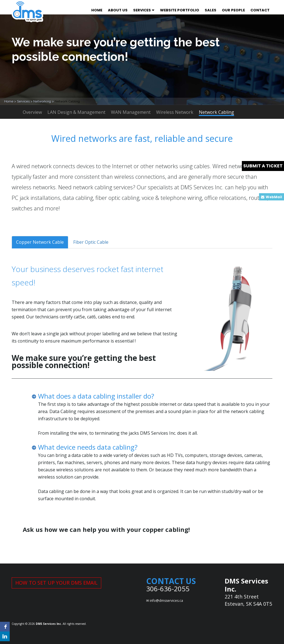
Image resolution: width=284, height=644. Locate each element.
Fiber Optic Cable (91, 242)
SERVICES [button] (144, 10)
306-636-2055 (168, 589)
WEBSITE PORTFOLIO (180, 10)
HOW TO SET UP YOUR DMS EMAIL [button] (56, 583)
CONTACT (260, 10)
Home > (11, 101)
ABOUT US (118, 10)
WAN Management (131, 112)
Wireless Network (175, 112)
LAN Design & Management (76, 112)
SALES (211, 10)
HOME (97, 10)
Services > (25, 101)
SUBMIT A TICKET (263, 166)
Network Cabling (216, 113)
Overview (32, 112)
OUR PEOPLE (233, 10)
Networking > (44, 101)
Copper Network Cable (40, 242)
